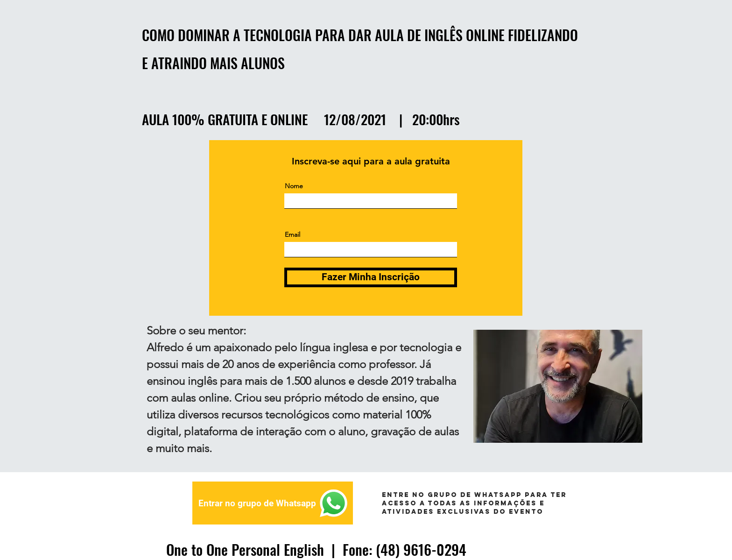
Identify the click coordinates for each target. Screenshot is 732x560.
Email (292, 234)
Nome (294, 186)
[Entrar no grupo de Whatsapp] (273, 503)
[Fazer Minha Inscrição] (371, 277)
